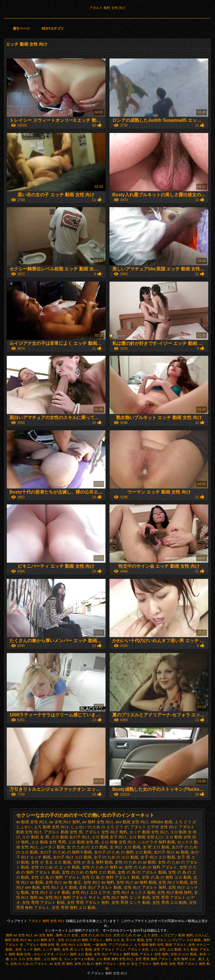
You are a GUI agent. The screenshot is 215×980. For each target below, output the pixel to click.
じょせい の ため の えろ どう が (100, 827)
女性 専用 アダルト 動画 (43, 902)
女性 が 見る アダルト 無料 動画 (143, 964)
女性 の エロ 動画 (184, 954)
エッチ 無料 (51, 949)
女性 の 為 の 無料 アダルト (55, 877)
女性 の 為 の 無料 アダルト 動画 (111, 877)
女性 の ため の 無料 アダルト (151, 867)
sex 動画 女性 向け (132, 822)
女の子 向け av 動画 (171, 852)
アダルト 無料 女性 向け (107, 8)
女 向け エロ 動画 (125, 847)
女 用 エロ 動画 (156, 847)
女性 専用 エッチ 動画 (131, 902)
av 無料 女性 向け (98, 822)
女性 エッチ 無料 (28, 949)
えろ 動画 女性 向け (51, 827)
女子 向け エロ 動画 (158, 857)
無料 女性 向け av (18, 940)
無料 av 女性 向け (19, 935)
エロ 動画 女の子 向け (71, 837)
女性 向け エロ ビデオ (91, 892)
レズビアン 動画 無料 (177, 935)
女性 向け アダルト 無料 (145, 887)
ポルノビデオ (44, 954)
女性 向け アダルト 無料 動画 (116, 954)
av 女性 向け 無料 (65, 822)
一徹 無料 (100, 945)
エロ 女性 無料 (30, 959)
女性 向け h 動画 (173, 882)
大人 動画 (190, 949)
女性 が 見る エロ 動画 (51, 862)
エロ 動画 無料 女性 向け (115, 959)
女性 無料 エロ (185, 959)
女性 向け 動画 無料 (175, 892)
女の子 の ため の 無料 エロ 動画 (123, 852)
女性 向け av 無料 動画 (136, 882)
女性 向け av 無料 (99, 882)
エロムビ (201, 935)
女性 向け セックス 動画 (134, 892)
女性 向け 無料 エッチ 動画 (126, 897)
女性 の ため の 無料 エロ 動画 (89, 872)
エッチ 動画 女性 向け (149, 832)
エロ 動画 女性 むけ (146, 837)
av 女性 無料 (44, 935)
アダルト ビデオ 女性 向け (154, 827)
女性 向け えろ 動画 (60, 887)
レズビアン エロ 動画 (185, 940)
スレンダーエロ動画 (79, 959)
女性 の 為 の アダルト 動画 (142, 872)
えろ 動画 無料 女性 (149, 945)
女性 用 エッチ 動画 (77, 949)
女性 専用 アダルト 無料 (88, 902)
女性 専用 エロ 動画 (170, 902)
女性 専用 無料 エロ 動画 (74, 908)
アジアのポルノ (120, 945)
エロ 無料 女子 (45, 940)
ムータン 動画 (52, 847)
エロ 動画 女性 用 (83, 842)
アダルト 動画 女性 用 (63, 832)
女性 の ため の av (128, 935)
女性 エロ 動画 (170, 949)
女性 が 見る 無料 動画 (93, 862)
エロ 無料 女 (53, 959)
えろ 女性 (151, 935)
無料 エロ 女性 (67, 935)
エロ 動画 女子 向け (109, 837)
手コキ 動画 (135, 940)
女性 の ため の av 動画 (135, 862)
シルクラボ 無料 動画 (156, 842)
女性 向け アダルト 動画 (100, 887)
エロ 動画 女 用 (36, 837)
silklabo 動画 (162, 822)
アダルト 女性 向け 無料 (106, 832)
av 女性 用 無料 (61, 964)
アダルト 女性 (138, 949)
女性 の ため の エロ (96, 935)
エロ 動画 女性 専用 (48, 842)
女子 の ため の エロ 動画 (116, 857)
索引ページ (21, 29)
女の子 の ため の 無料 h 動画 (66, 852)
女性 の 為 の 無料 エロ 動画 (166, 877)
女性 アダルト (156, 940)
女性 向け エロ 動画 (76, 945)
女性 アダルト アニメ (110, 949)
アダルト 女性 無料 (154, 954)
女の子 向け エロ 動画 (72, 857)
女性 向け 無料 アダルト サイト (73, 897)
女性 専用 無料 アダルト (153, 959)
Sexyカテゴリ (53, 29)
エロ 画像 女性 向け (118, 842)
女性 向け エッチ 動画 (50, 892)
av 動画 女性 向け (32, 822)
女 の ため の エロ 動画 (87, 847)
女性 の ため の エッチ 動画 (55, 867)
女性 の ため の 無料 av (102, 867)
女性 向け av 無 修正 (63, 882)
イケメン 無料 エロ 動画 (74, 954)
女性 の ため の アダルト (29, 964)
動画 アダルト (176, 945)
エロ (154, 949)
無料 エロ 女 (115, 940)
